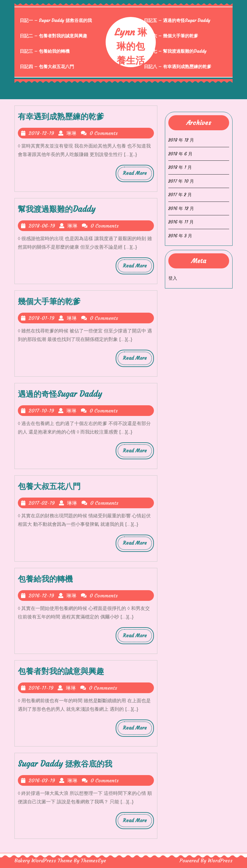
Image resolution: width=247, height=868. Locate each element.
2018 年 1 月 (180, 167)
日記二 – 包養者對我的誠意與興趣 (53, 36)
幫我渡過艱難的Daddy (57, 209)
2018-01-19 (42, 318)
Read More (137, 175)
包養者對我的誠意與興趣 (61, 671)
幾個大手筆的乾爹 (49, 302)
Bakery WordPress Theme (43, 860)
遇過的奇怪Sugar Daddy (60, 394)
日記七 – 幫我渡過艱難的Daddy (175, 51)
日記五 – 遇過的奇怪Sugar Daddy (177, 20)
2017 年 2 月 (180, 195)
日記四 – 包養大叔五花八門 (47, 67)
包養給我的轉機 (45, 579)
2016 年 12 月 (181, 208)
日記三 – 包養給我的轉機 (45, 51)
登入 (173, 278)
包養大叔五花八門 (49, 486)
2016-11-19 (41, 688)
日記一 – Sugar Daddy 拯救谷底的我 (56, 20)
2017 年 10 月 (181, 181)
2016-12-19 (41, 596)
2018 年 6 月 (180, 154)
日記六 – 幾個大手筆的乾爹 (171, 36)
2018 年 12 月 (181, 140)
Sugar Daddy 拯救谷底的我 (65, 764)
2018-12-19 (41, 133)
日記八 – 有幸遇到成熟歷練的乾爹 (178, 67)
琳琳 (71, 133)
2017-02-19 (42, 503)
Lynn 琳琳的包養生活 (131, 46)
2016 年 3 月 (180, 236)
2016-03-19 (42, 780)
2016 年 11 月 (181, 222)
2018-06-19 (42, 226)
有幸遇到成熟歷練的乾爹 (61, 117)
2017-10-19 (41, 411)
